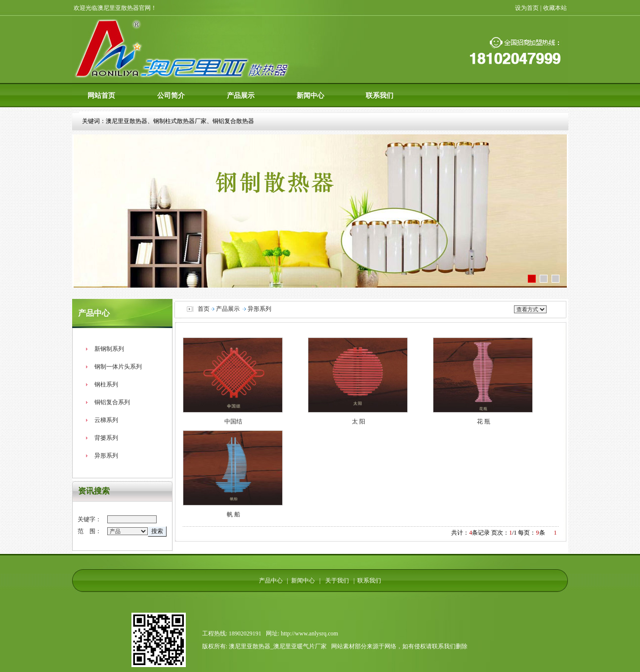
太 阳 (359, 421)
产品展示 (241, 95)
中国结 (233, 421)
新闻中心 (310, 95)
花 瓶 (484, 421)
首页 (204, 309)
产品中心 (271, 581)
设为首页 (527, 8)
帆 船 (234, 514)
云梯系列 (106, 420)
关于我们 (335, 581)
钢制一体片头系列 (118, 367)
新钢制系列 (109, 349)
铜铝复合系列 (112, 402)
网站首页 (101, 95)
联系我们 (380, 95)
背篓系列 (106, 438)
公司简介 (171, 95)
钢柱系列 (106, 384)
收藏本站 (556, 8)
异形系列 (106, 456)
